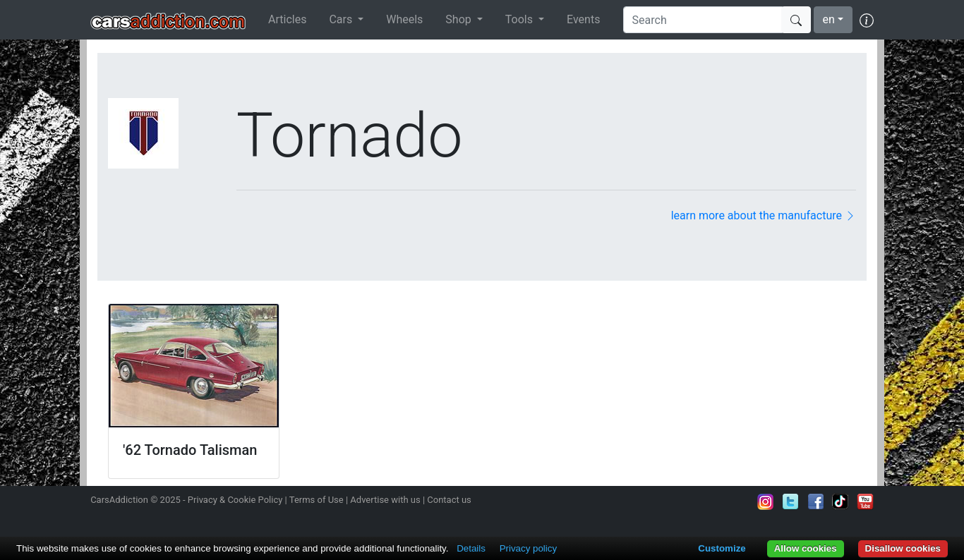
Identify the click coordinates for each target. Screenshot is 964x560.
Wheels (404, 19)
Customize (722, 548)
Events (583, 19)
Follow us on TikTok (841, 501)
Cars (342, 19)
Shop (459, 19)
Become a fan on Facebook (816, 501)
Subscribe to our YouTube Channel (865, 501)
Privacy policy (528, 548)
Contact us (449, 500)
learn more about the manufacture (764, 215)
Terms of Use (317, 500)
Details (471, 548)
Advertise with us (385, 500)
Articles (287, 19)
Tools (520, 19)
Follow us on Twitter (790, 501)
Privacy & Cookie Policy (235, 500)
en (829, 19)
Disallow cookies (903, 548)
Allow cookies (806, 548)
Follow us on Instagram (766, 501)
